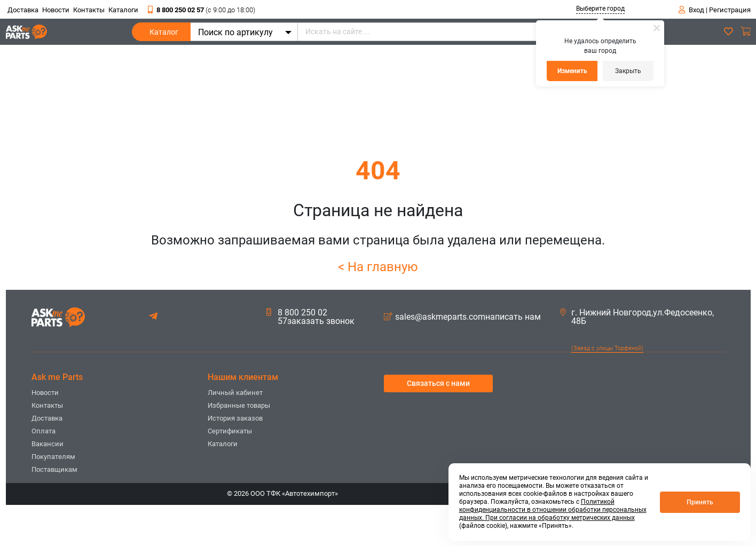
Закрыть (628, 71)
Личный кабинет (235, 393)
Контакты (89, 10)
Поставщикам (54, 469)
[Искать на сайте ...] (461, 32)
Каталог (164, 34)
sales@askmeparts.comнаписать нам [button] (462, 317)
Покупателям (53, 457)
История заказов (235, 418)
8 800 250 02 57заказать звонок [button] (310, 317)
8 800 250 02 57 (202, 10)
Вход (696, 10)
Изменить (572, 71)
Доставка (23, 10)
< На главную (378, 267)
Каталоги (123, 10)
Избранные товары (239, 405)
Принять (700, 502)
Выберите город (600, 9)
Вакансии (48, 444)
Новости (56, 10)
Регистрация (730, 10)
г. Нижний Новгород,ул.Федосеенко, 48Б (637, 317)
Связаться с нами (438, 383)
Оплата (44, 431)
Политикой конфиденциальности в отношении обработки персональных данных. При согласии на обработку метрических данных (553, 510)
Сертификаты (230, 431)
